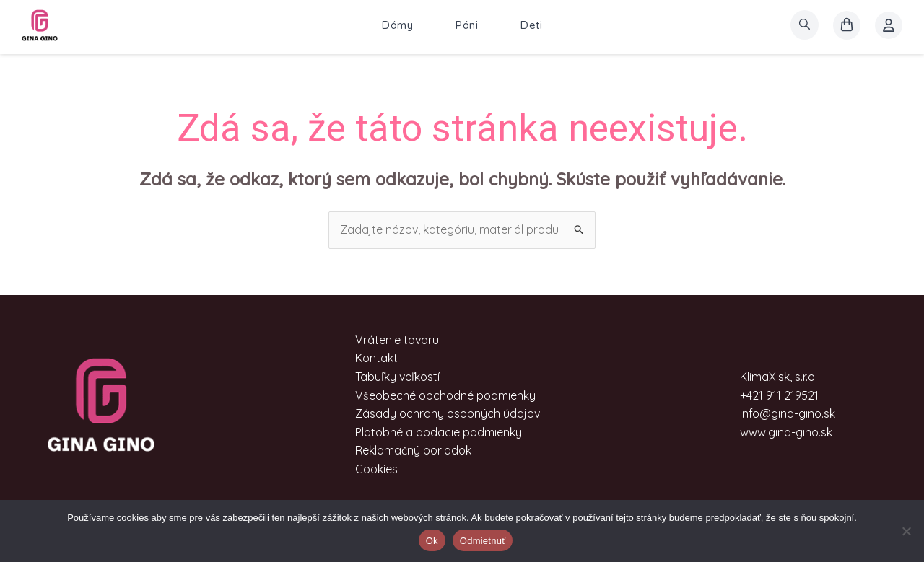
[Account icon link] (889, 25)
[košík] (847, 25)
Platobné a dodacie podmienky (439, 432)
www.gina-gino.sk (786, 432)
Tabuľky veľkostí (397, 377)
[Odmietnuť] (906, 531)
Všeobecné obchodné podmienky (445, 395)
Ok (432, 541)
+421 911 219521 (779, 395)
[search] (805, 25)
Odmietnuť (483, 541)
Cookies (376, 469)
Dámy (397, 25)
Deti (531, 25)
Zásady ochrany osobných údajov (448, 413)
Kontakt (376, 358)
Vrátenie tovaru (397, 340)
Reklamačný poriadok (413, 450)
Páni (467, 25)
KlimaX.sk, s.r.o (777, 377)
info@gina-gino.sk (788, 413)
